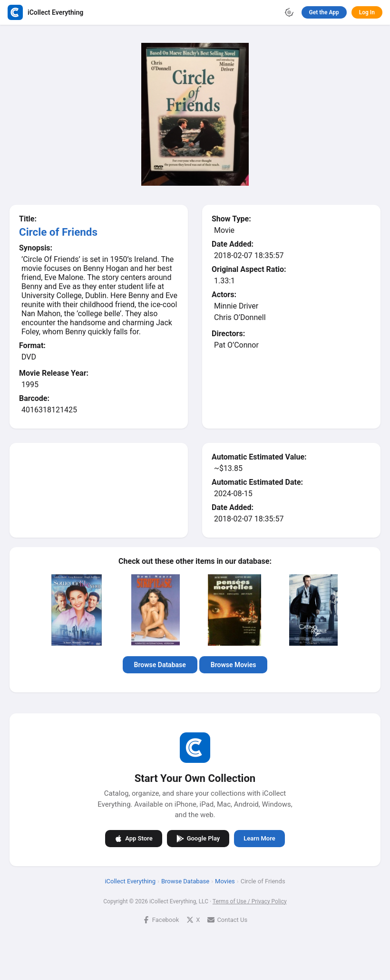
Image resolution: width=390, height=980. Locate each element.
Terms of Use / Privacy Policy (250, 901)
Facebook (161, 919)
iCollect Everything (130, 881)
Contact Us (227, 919)
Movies (225, 881)
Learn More (259, 838)
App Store (133, 838)
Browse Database (160, 665)
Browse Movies (234, 665)
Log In (367, 12)
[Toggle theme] (289, 12)
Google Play (198, 838)
